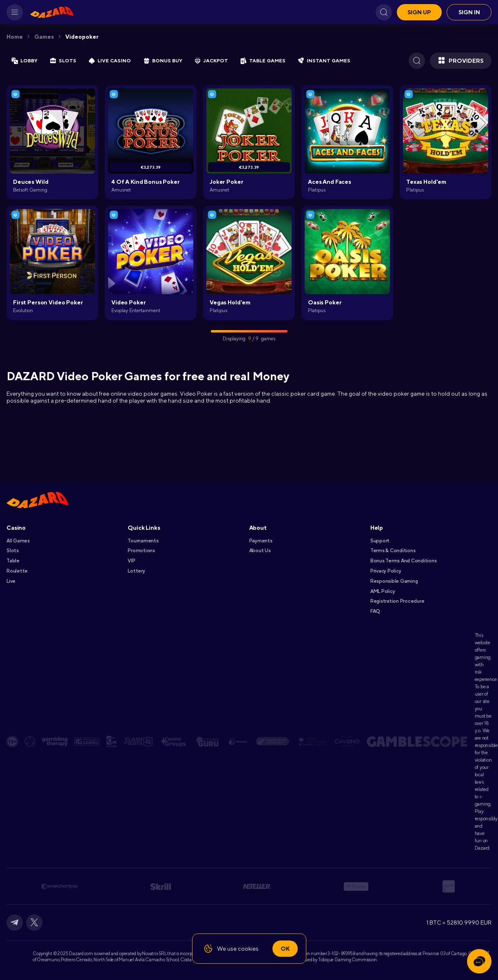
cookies (248, 949)
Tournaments (143, 541)
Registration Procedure (397, 601)
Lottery (136, 571)
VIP (131, 561)
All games (18, 541)
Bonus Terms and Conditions (404, 561)
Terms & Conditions (393, 551)
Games (44, 37)
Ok (285, 949)
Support (380, 541)
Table (13, 561)
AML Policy (383, 591)
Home (15, 37)
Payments (261, 541)
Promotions (141, 551)
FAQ (375, 611)
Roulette (17, 571)
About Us (260, 551)
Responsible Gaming (394, 581)
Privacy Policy (386, 571)
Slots (13, 551)
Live (11, 581)
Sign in (469, 12)
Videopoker (82, 37)
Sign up (419, 12)
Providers (461, 61)
